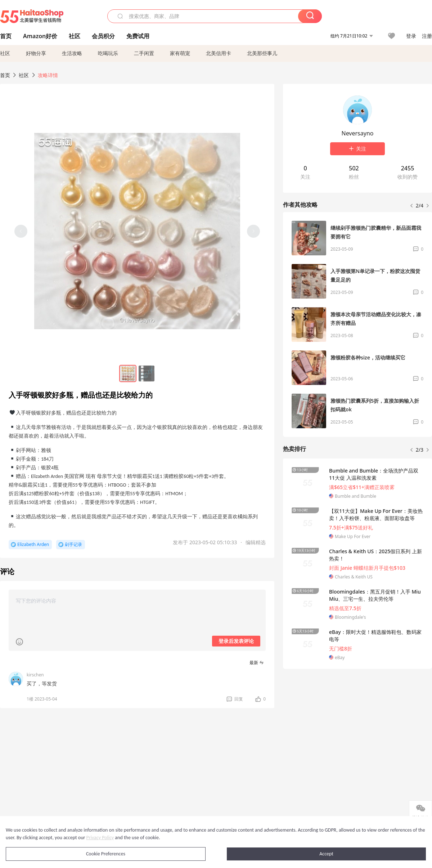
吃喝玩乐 (108, 53)
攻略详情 (48, 75)
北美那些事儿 (262, 53)
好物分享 (36, 53)
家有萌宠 (180, 53)
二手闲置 (144, 53)
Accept (326, 854)
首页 (5, 75)
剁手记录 (73, 544)
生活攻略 (72, 53)
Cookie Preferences (106, 854)
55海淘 (32, 16)
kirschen (35, 675)
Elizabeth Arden (33, 544)
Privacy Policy (100, 838)
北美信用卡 (219, 53)
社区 (5, 53)
